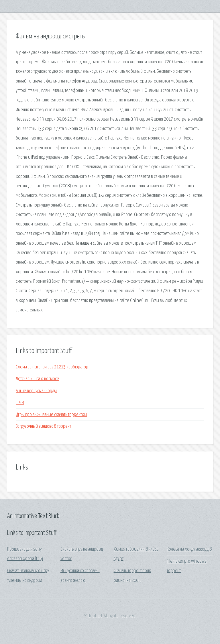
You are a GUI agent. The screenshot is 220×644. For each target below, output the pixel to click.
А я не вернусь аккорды (36, 391)
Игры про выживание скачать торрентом (51, 415)
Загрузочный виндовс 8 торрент (43, 426)
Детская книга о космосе (37, 379)
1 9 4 (20, 403)
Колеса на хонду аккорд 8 (189, 549)
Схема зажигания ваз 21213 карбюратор (52, 367)
